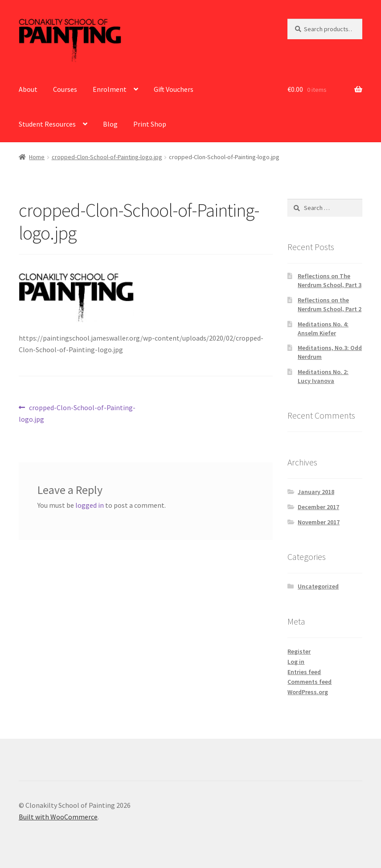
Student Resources (47, 124)
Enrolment (110, 89)
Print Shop (150, 124)
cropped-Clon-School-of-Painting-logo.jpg (107, 157)
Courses (65, 89)
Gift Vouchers (174, 89)
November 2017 (319, 522)
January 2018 (316, 492)
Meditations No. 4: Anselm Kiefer (323, 329)
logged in (90, 505)
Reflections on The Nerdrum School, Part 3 (330, 280)
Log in (296, 662)
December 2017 (318, 507)
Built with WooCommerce (58, 817)
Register (299, 651)
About (28, 89)
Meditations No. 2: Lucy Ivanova (323, 376)
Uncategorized (318, 586)
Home (37, 157)
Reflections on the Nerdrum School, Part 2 (330, 304)
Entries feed (304, 672)
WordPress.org (308, 692)
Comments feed (309, 682)
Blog (110, 124)
